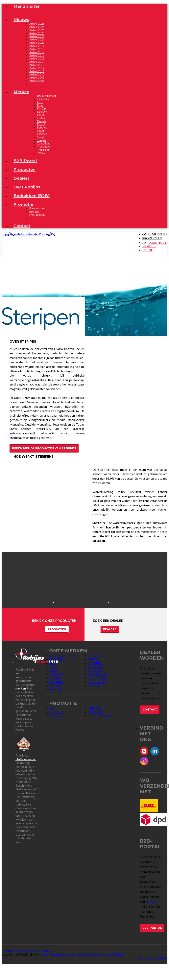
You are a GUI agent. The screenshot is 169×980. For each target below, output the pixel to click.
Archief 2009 (37, 78)
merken (21, 688)
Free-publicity (37, 215)
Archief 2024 (37, 30)
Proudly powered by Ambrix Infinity (26, 951)
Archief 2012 (37, 68)
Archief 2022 (37, 36)
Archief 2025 (37, 27)
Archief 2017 (37, 52)
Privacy (43, 954)
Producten (57, 629)
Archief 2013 (37, 65)
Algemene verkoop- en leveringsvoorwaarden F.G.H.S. (86, 954)
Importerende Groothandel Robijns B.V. (28, 234)
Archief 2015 (37, 58)
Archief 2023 (37, 33)
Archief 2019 (37, 46)
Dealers (110, 629)
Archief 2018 (37, 49)
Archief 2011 (37, 71)
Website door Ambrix (153, 958)
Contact (150, 710)
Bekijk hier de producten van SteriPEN (44, 448)
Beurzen (34, 212)
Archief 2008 (37, 81)
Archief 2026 (37, 24)
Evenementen (37, 208)
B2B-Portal (152, 928)
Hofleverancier (26, 759)
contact (151, 901)
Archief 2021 (37, 39)
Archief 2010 (37, 74)
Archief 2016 (37, 55)
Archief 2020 (37, 43)
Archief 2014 (37, 62)
